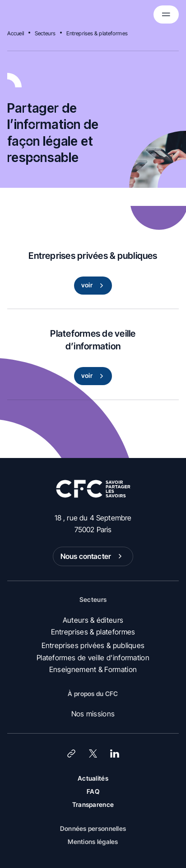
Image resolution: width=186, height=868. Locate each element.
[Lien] (71, 754)
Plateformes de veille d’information (93, 658)
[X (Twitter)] (93, 754)
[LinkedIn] (115, 754)
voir (94, 286)
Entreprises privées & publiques (93, 645)
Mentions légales (93, 842)
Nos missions (93, 714)
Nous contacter (93, 556)
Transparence (93, 804)
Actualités (93, 778)
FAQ (93, 791)
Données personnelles (93, 828)
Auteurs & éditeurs (93, 620)
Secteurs (45, 33)
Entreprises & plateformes (97, 33)
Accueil (16, 33)
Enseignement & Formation (93, 669)
